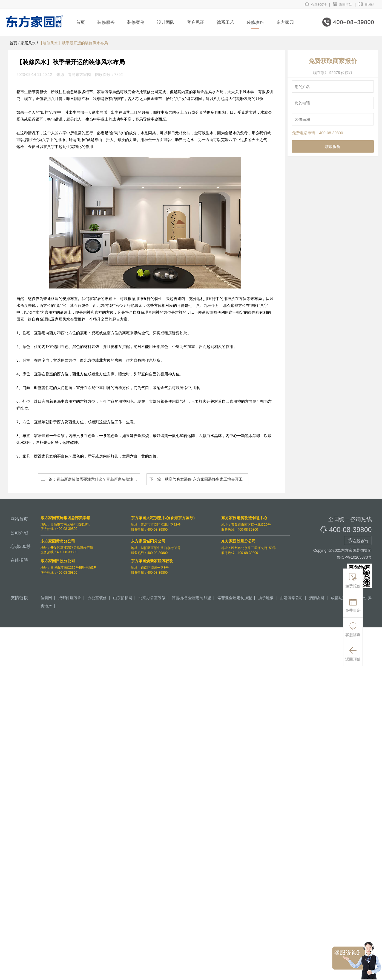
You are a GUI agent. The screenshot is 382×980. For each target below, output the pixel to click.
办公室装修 (97, 598)
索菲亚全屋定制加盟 (235, 598)
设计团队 (166, 22)
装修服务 (106, 22)
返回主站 (342, 5)
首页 (81, 22)
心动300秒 (316, 5)
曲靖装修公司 (291, 598)
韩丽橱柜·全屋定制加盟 (191, 598)
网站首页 (19, 519)
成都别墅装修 (342, 598)
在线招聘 (19, 560)
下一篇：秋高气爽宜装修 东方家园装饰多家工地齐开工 (196, 479)
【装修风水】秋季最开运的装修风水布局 (73, 43)
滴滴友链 (317, 598)
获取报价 (333, 147)
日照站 (367, 5)
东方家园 (285, 22)
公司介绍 (19, 533)
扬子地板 (266, 598)
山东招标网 (123, 598)
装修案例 (136, 22)
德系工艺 (225, 22)
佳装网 (46, 598)
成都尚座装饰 (70, 598)
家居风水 (28, 43)
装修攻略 (255, 22)
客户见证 (196, 22)
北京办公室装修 (152, 598)
